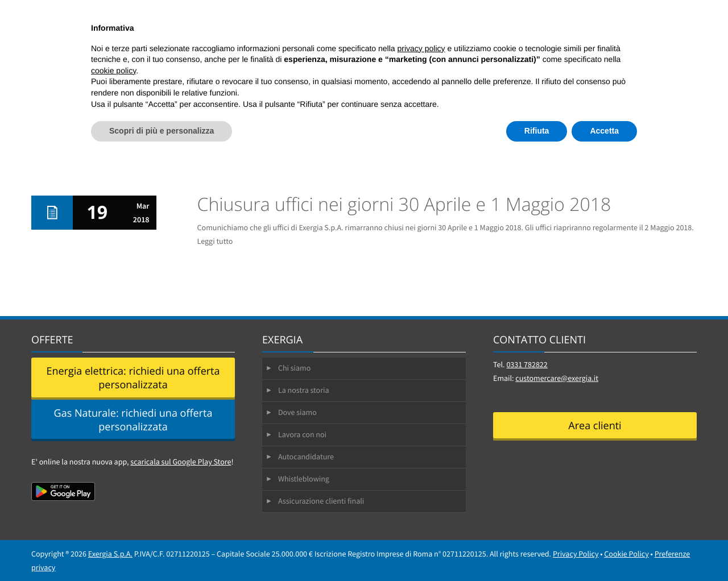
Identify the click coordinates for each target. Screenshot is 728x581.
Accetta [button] (604, 131)
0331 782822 (527, 364)
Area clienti (595, 426)
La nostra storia (304, 390)
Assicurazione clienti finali (321, 501)
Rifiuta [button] (537, 131)
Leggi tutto (215, 241)
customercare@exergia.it (557, 378)
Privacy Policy (576, 554)
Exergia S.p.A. (110, 554)
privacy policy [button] (421, 48)
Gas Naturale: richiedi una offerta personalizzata (133, 420)
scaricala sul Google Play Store (181, 462)
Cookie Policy (626, 554)
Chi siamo (294, 368)
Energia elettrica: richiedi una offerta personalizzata (133, 378)
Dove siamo (297, 412)
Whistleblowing (304, 479)
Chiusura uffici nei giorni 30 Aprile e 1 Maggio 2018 (404, 204)
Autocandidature (306, 457)
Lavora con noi (302, 434)
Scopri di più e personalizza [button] (162, 131)
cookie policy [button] (113, 70)
